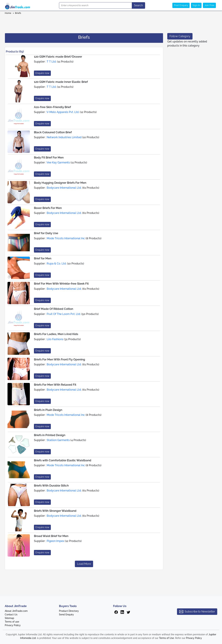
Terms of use (12, 622)
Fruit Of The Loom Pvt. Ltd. (64, 314)
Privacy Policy (13, 625)
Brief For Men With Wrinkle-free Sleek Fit (61, 284)
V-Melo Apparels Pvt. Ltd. (63, 112)
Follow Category (180, 36)
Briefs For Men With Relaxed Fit (55, 385)
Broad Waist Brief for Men (51, 536)
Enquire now (42, 73)
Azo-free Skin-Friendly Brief (52, 107)
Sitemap (9, 618)
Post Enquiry (181, 5)
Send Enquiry (66, 615)
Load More (84, 564)
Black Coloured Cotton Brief (53, 132)
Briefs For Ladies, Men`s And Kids (56, 334)
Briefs (18, 13)
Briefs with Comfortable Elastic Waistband (63, 460)
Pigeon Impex (55, 541)
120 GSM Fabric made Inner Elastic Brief (61, 82)
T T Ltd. (51, 62)
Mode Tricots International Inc (66, 238)
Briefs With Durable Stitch (51, 486)
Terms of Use (166, 638)
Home (8, 13)
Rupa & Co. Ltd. (57, 264)
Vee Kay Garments (58, 162)
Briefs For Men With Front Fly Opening (60, 359)
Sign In (196, 5)
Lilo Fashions (55, 339)
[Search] (95, 5)
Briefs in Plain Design (48, 410)
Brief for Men (43, 258)
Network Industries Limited (64, 137)
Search (138, 5)
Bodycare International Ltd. (64, 188)
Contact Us (11, 615)
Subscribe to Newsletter (197, 612)
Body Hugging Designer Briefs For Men (60, 183)
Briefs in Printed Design (50, 435)
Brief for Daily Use (46, 233)
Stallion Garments (58, 440)
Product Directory (69, 611)
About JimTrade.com (16, 611)
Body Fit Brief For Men (49, 157)
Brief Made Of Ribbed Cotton (54, 309)
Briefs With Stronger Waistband (55, 511)
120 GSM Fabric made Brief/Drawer (58, 57)
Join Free (209, 5)
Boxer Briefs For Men (48, 208)
